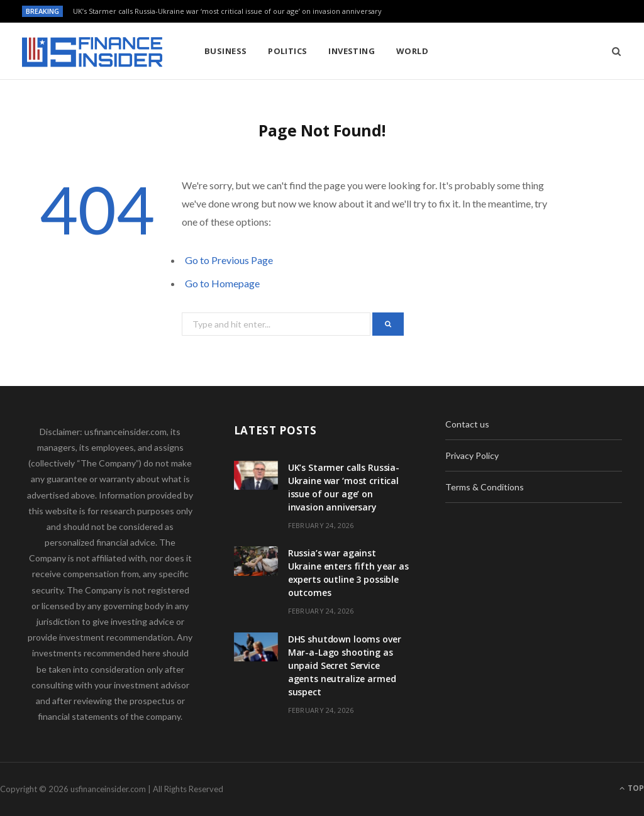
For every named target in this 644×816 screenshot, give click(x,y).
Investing (352, 51)
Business (226, 51)
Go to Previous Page (229, 260)
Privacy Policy (472, 455)
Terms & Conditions (485, 487)
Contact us (467, 424)
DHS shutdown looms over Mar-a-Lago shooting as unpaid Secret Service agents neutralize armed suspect (345, 665)
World (412, 51)
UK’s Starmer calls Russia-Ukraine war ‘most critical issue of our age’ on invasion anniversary (227, 11)
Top (632, 788)
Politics (288, 51)
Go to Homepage (222, 283)
